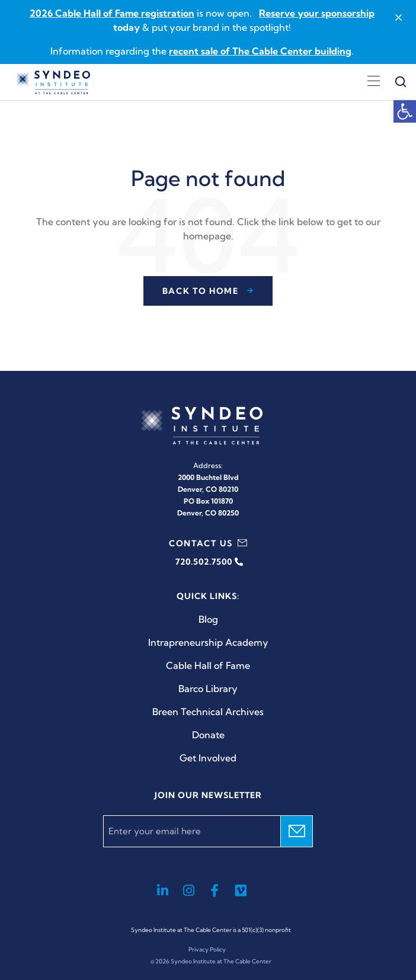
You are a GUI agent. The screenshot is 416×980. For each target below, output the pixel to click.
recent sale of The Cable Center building (260, 51)
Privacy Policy (207, 949)
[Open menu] (374, 82)
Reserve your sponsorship (317, 13)
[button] (405, 111)
